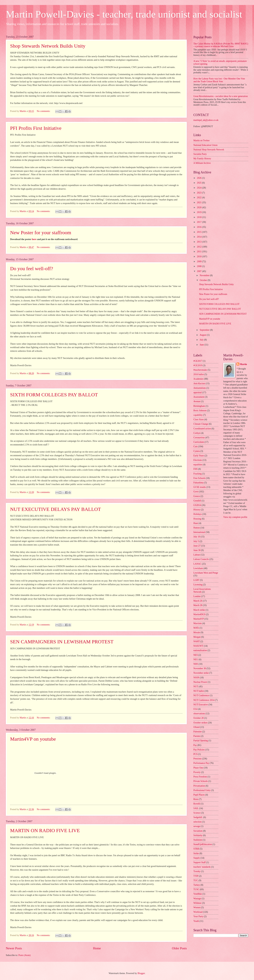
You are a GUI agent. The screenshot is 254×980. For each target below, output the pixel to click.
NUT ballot (199, 691)
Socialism (198, 831)
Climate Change (201, 424)
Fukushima (198, 483)
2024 (199, 188)
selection (197, 822)
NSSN (196, 678)
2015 (199, 232)
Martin (243, 364)
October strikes (200, 723)
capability (198, 415)
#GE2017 (198, 361)
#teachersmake (200, 370)
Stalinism (198, 840)
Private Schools (201, 781)
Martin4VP (199, 619)
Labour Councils (201, 559)
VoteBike (198, 894)
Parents (197, 736)
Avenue (197, 401)
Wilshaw (197, 903)
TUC (196, 880)
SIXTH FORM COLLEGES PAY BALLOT (54, 395)
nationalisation (200, 650)
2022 (199, 198)
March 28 (198, 605)
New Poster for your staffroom (41, 232)
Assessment (199, 397)
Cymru (197, 451)
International (199, 532)
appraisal (198, 392)
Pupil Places (199, 795)
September (205, 330)
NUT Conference (201, 695)
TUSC (196, 889)
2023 (199, 193)
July (202, 340)
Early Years (199, 456)
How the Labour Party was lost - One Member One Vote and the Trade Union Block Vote (219, 80)
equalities (198, 465)
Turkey (197, 885)
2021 (199, 202)
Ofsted (196, 727)
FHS (195, 469)
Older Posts (179, 948)
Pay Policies (199, 750)
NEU (196, 659)
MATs (196, 628)
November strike (201, 673)
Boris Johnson (200, 411)
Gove (196, 492)
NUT (196, 687)
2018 (199, 217)
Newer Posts (14, 948)
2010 (199, 257)
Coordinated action (202, 429)
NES (196, 655)
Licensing (198, 585)
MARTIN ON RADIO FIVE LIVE (45, 830)
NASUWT (198, 646)
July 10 (197, 537)
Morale (197, 632)
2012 (199, 247)
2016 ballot (199, 374)
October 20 (199, 718)
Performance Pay (201, 763)
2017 (199, 222)
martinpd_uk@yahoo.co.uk (206, 120)
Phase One (198, 768)
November (205, 275)
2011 (199, 252)
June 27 (197, 546)
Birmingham (199, 406)
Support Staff (200, 862)
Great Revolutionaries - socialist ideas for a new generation (221, 96)
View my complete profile (235, 517)
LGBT (196, 580)
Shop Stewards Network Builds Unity (48, 46)
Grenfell (197, 501)
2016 (199, 227)
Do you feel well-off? (32, 268)
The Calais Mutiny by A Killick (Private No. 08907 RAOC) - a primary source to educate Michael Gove (221, 45)
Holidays (198, 514)
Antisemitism (200, 388)
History (197, 510)
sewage (197, 826)
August (203, 335)
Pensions (197, 759)
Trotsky (197, 871)
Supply (197, 858)
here (34, 239)
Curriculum (199, 442)
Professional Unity (202, 790)
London (197, 596)
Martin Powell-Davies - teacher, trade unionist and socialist (124, 14)
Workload (198, 912)
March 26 (198, 601)
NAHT (197, 641)
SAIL (196, 808)
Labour (197, 555)
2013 (199, 242)
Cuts (195, 446)
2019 (199, 212)
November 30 (200, 668)
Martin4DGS (199, 614)
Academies (198, 379)
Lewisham (198, 568)
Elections (198, 460)
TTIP (196, 876)
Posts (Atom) (24, 955)
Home (97, 948)
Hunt (196, 523)
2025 (199, 183)
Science (197, 813)
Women (197, 907)
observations (199, 714)
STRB (196, 849)
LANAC (197, 564)
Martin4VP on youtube (33, 739)
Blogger (141, 973)
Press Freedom (200, 777)
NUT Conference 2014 (204, 700)
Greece (197, 496)
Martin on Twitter (202, 140)
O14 (195, 709)
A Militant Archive (202, 163)
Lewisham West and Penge (206, 573)
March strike (199, 610)
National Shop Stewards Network (209, 150)
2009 (199, 261)
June (202, 345)
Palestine (198, 732)
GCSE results (200, 487)
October (204, 280)
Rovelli (197, 804)
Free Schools (199, 478)
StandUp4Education (203, 844)
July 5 (196, 541)
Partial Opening (201, 741)
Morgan (197, 637)
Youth (196, 921)
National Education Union (205, 145)
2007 (199, 271)
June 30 (197, 550)
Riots (196, 799)
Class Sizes (199, 419)
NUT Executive (201, 705)
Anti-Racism (199, 383)
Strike (196, 853)
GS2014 (197, 505)
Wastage (197, 899)
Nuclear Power (200, 682)
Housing (197, 519)
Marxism (198, 623)
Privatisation (199, 786)
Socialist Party (200, 154)
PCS (195, 754)
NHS (196, 664)
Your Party (198, 916)
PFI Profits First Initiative (36, 128)
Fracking (197, 474)
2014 (199, 237)
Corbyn (197, 433)
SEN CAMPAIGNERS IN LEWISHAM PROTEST (62, 642)
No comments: (44, 111)
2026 (199, 178)
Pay (195, 745)
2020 (199, 207)
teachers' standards (202, 867)
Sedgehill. (198, 817)
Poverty (197, 772)
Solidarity (198, 835)
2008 (199, 266)
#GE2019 (198, 365)
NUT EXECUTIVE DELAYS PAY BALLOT (56, 509)
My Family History (202, 159)
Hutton (197, 528)
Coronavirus (199, 438)
